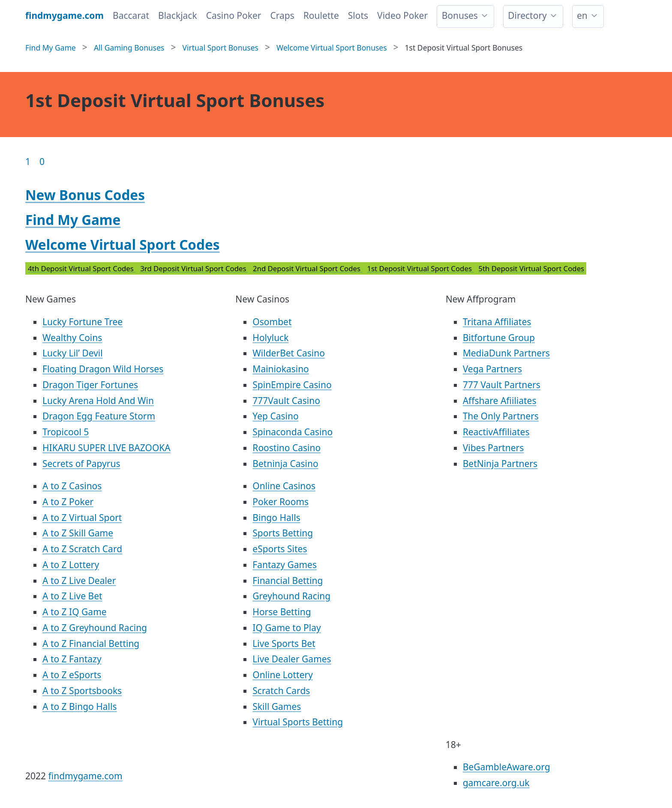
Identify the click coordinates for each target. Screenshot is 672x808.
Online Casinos (284, 486)
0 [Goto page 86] (42, 162)
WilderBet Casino (289, 353)
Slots (358, 15)
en (582, 15)
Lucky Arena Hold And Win (98, 401)
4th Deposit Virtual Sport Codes (82, 268)
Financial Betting (288, 581)
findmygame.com (85, 776)
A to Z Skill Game (78, 533)
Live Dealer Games (292, 659)
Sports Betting (283, 533)
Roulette (321, 15)
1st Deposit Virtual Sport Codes (420, 268)
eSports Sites (280, 549)
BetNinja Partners (500, 464)
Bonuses (460, 15)
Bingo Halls (276, 518)
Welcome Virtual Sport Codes (123, 244)
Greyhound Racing (291, 596)
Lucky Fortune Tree (82, 322)
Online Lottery (283, 675)
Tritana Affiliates (497, 322)
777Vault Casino (286, 401)
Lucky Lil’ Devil (73, 353)
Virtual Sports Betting (298, 722)
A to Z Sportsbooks (82, 691)
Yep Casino (275, 416)
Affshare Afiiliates (500, 401)
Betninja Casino (285, 464)
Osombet (272, 322)
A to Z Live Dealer (79, 581)
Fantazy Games (285, 565)
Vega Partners (492, 369)
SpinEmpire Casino (292, 385)
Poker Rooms (280, 502)
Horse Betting (282, 612)
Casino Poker (234, 15)
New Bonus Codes (85, 195)
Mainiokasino (281, 369)
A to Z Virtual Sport (82, 518)
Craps (282, 15)
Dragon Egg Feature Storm (99, 416)
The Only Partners (501, 416)
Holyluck (270, 338)
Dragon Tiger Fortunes (90, 385)
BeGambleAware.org (507, 767)
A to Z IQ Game (75, 612)
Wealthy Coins (72, 338)
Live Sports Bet (284, 643)
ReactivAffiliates (496, 432)
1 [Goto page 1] (28, 162)
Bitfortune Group (499, 338)
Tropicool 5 (66, 432)
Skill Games (277, 706)
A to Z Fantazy (72, 659)
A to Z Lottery (71, 565)
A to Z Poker (68, 502)
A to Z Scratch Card (82, 549)
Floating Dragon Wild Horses (103, 369)
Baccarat (131, 15)
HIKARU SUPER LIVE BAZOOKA (106, 448)
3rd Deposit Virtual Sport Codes (194, 268)
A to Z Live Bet (72, 596)
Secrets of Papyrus (81, 464)
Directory (527, 15)
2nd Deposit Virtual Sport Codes (307, 268)
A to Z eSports (72, 675)
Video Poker (402, 15)
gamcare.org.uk (496, 783)
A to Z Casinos (72, 486)
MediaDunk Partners (506, 353)
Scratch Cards (281, 691)
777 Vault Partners (502, 385)
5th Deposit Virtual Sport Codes (531, 268)
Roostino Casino (286, 448)
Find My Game (73, 220)
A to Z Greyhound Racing (95, 628)
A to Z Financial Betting (91, 643)
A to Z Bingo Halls (79, 706)
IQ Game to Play (286, 628)
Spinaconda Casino (292, 432)
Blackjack (178, 15)
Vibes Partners (493, 448)
